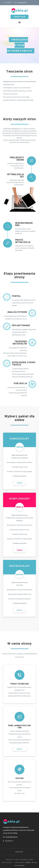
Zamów (19, 483)
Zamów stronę (19, 17)
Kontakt (20, 852)
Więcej (19, 610)
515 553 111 (9, 3)
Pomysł (16, 296)
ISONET (28, 863)
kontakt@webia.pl (22, 3)
